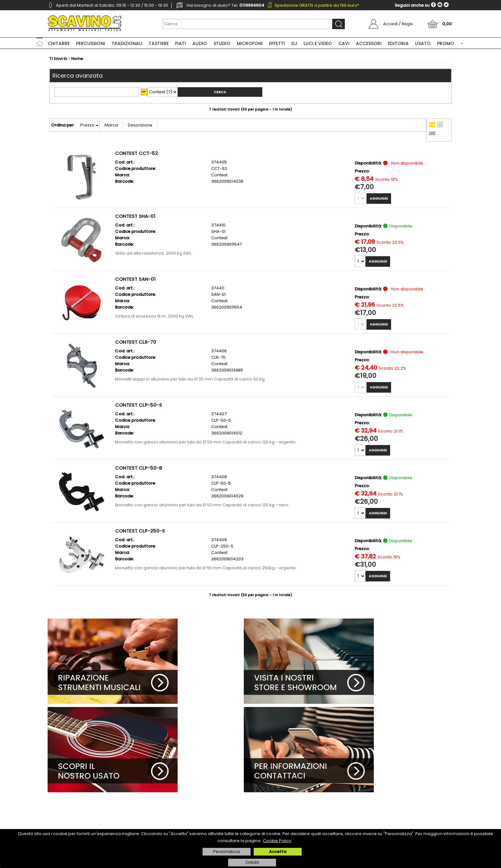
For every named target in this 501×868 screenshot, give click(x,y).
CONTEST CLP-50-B (139, 468)
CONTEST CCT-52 (136, 153)
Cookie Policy (277, 841)
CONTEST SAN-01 (135, 279)
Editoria (398, 43)
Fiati (181, 43)
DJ (294, 43)
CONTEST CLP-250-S (140, 531)
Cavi (344, 43)
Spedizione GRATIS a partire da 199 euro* (317, 5)
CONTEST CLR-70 (136, 342)
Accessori (369, 43)
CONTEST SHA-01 (135, 216)
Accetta (278, 852)
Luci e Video (318, 43)
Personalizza (227, 852)
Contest (219, 175)
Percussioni (91, 43)
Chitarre (59, 43)
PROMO (446, 43)
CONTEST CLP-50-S (139, 405)
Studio (222, 43)
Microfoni (250, 43)
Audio (200, 43)
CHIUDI (252, 862)
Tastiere (159, 43)
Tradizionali (127, 43)
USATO (423, 43)
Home (40, 43)
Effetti (277, 43)
